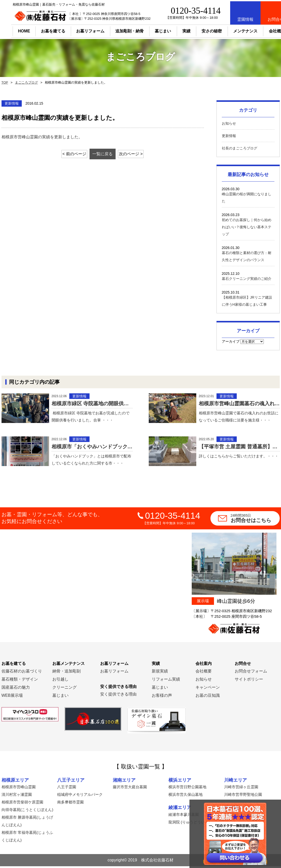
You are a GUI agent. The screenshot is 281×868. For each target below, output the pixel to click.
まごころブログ (25, 83)
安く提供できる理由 (118, 696)
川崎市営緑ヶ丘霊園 (241, 789)
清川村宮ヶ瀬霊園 (17, 796)
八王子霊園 (67, 789)
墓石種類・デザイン (20, 681)
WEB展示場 (12, 697)
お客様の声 (162, 697)
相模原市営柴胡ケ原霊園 (22, 804)
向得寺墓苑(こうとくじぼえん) (27, 811)
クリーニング (64, 689)
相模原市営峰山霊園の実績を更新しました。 (42, 137)
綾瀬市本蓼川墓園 (184, 816)
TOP (5, 83)
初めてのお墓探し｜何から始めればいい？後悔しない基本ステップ (247, 227)
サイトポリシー (249, 681)
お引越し (60, 681)
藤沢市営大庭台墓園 (130, 789)
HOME (13, 30)
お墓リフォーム (79, 30)
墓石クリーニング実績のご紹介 (247, 279)
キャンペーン (208, 689)
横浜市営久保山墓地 (186, 796)
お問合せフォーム (251, 673)
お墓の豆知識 (208, 697)
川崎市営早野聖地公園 (243, 796)
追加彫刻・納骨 (118, 30)
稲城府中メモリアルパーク (80, 796)
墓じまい (60, 697)
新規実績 (160, 673)
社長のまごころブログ (240, 148)
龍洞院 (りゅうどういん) (189, 824)
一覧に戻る (103, 154)
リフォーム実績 (166, 681)
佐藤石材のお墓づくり (22, 673)
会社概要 (204, 673)
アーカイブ (231, 341)
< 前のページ (69, 154)
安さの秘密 (201, 30)
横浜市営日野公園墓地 (187, 789)
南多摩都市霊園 (70, 804)
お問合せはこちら (255, 520)
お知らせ (229, 123)
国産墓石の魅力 (16, 689)
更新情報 (229, 136)
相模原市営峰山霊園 (19, 789)
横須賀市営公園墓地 (241, 816)
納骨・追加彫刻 (67, 673)
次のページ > (136, 154)
